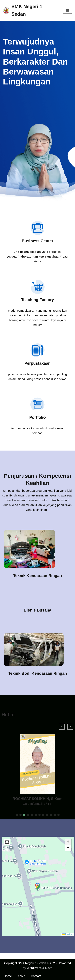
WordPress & (36, 968)
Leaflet (67, 934)
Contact (36, 976)
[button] (17, 815)
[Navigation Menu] (67, 10)
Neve (49, 968)
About (21, 976)
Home (8, 976)
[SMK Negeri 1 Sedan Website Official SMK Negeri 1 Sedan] (30, 10)
